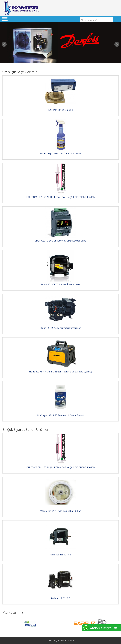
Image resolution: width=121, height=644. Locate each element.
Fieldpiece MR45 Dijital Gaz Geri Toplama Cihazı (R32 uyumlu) (60, 372)
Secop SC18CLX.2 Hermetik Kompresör (60, 284)
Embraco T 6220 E (60, 598)
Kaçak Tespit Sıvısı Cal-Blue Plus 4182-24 (61, 153)
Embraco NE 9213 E (60, 555)
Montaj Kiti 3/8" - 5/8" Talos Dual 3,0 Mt (61, 511)
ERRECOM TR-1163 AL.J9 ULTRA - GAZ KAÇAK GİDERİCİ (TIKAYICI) (60, 197)
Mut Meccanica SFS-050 (61, 110)
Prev (4, 44)
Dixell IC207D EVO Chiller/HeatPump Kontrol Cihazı (60, 241)
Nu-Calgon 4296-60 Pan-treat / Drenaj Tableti (61, 415)
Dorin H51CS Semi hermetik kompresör (60, 328)
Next (117, 44)
